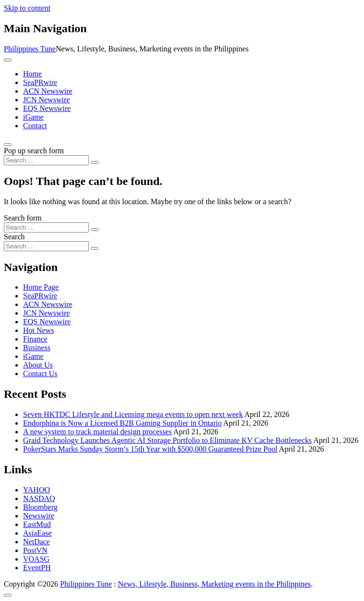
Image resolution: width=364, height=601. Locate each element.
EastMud (37, 524)
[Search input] (46, 160)
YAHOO (36, 490)
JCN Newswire (46, 100)
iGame (33, 117)
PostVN (35, 550)
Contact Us (40, 374)
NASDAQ (39, 498)
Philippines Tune (30, 49)
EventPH (37, 568)
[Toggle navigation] (8, 60)
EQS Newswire (47, 108)
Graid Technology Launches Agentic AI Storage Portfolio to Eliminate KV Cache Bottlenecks (167, 440)
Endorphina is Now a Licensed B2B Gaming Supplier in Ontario (122, 423)
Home (32, 74)
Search (14, 237)
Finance (35, 339)
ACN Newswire (48, 91)
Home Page (41, 287)
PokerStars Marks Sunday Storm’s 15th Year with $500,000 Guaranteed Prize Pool (150, 449)
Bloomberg (40, 507)
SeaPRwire (40, 82)
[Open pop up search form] (8, 145)
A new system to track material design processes (97, 432)
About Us (38, 365)
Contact (35, 126)
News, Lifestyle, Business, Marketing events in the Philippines (215, 584)
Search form (23, 218)
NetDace (36, 542)
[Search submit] (95, 162)
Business (37, 348)
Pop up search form (34, 151)
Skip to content (27, 8)
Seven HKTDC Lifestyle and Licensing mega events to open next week (133, 414)
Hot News (38, 330)
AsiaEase (37, 533)
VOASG (36, 559)
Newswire (39, 516)
